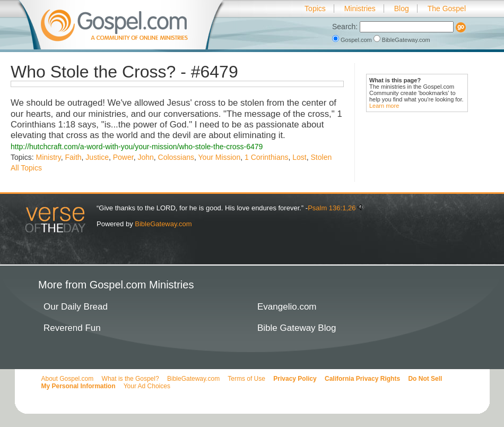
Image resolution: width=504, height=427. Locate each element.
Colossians (176, 157)
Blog (402, 8)
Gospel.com (353, 40)
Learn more (384, 106)
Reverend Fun (72, 328)
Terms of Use (246, 379)
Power (123, 157)
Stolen (321, 157)
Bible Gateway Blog (297, 328)
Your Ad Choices (147, 386)
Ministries (360, 8)
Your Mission (220, 157)
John (145, 157)
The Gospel (447, 8)
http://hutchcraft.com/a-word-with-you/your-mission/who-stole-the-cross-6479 (137, 147)
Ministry (48, 157)
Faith (73, 157)
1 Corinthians (267, 157)
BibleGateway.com (402, 40)
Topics (315, 8)
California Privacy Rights (362, 379)
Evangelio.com (287, 307)
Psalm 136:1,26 (332, 208)
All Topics (26, 168)
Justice (97, 157)
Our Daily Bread (76, 307)
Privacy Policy (295, 379)
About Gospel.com (68, 379)
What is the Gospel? (131, 379)
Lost (299, 157)
